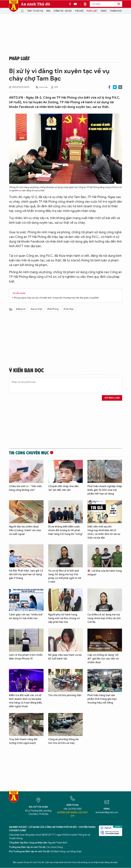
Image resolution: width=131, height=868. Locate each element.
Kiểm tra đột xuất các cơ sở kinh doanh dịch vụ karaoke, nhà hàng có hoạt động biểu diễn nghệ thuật (25, 701)
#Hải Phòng (53, 309)
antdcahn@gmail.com (107, 812)
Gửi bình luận (112, 398)
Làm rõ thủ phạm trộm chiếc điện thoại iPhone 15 (26, 657)
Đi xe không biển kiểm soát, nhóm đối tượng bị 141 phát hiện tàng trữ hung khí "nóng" (65, 530)
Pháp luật (92, 11)
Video (104, 11)
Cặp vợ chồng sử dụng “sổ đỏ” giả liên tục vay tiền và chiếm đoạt (103, 659)
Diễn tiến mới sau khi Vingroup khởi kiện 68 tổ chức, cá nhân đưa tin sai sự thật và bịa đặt (104, 532)
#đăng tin (21, 309)
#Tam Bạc (69, 309)
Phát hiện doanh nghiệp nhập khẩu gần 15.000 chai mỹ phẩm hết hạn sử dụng (105, 490)
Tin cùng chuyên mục (29, 453)
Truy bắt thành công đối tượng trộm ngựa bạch (23, 741)
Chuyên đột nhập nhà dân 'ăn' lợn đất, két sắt (63, 488)
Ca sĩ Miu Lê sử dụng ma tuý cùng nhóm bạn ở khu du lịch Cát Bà (104, 618)
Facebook (109, 87)
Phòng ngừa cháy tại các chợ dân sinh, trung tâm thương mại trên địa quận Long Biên (56, 298)
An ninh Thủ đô (35, 4)
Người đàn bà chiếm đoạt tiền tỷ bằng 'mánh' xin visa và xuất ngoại (25, 530)
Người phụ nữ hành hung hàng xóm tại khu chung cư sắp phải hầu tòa (64, 618)
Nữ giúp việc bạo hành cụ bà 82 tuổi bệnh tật (65, 657)
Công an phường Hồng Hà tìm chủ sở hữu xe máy (63, 741)
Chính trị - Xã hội (63, 11)
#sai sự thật (37, 309)
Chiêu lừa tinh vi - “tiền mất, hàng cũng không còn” (26, 488)
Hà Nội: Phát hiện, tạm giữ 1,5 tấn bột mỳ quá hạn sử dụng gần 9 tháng (26, 574)
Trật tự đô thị (35, 11)
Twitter (115, 87)
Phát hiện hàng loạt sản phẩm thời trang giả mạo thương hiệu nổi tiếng (102, 699)
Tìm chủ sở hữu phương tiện (65, 695)
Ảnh (48, 11)
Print (120, 87)
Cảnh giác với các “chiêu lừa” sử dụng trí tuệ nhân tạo (26, 616)
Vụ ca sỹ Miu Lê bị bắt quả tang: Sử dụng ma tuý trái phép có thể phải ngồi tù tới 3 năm (65, 576)
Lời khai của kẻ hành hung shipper (105, 573)
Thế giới (79, 11)
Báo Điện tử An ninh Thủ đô (14, 6)
